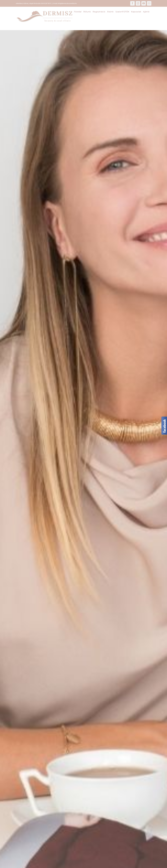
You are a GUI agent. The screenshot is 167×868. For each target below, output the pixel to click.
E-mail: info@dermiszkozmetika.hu (65, 3)
